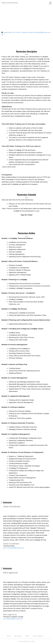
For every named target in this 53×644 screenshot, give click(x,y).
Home (9, 636)
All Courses (18, 636)
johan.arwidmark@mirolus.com (14, 548)
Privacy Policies (38, 636)
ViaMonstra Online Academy (10, 3)
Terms (27, 636)
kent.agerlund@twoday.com (13, 619)
